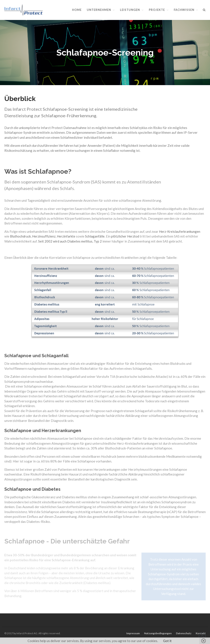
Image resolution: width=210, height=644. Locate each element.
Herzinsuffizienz (44, 237)
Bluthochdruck (20, 237)
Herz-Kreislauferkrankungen (180, 232)
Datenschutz (184, 633)
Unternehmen (99, 10)
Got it (167, 641)
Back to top (202, 636)
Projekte (157, 10)
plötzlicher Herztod (125, 237)
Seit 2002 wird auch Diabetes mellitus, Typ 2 (70, 242)
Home (77, 10)
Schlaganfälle (95, 237)
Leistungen (130, 10)
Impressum (133, 633)
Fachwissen (184, 10)
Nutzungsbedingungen (158, 633)
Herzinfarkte (66, 237)
